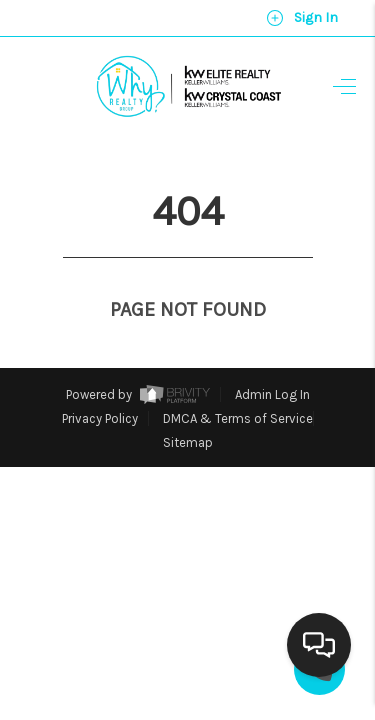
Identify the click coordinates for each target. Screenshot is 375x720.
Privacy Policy (100, 381)
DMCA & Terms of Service (238, 381)
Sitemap (188, 405)
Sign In (302, 18)
